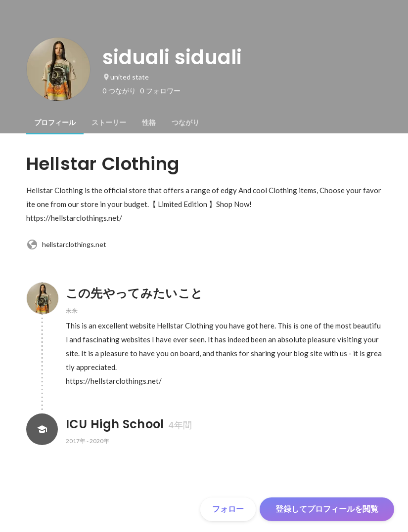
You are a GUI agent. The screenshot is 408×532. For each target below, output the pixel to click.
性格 (149, 123)
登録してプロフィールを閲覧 (327, 509)
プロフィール (55, 123)
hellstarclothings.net (66, 245)
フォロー (228, 509)
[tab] (55, 123)
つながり (185, 123)
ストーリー (109, 123)
